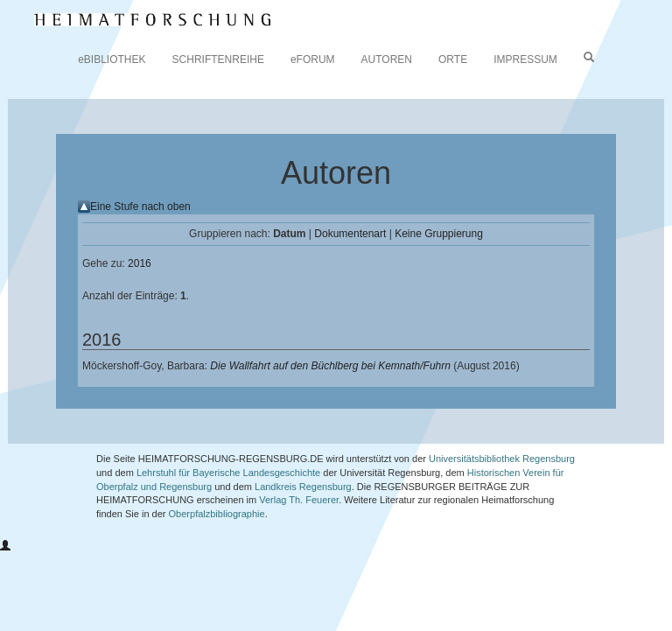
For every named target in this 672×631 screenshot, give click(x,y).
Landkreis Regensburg (303, 487)
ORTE (453, 60)
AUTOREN (387, 60)
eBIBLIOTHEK (112, 60)
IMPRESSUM (525, 60)
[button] (5, 546)
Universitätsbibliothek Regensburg (502, 459)
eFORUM (313, 60)
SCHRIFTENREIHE (218, 60)
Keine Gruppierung (439, 234)
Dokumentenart (350, 234)
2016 (140, 263)
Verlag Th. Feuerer (299, 500)
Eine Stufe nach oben (140, 207)
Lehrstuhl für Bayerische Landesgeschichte (228, 473)
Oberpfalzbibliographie (217, 514)
